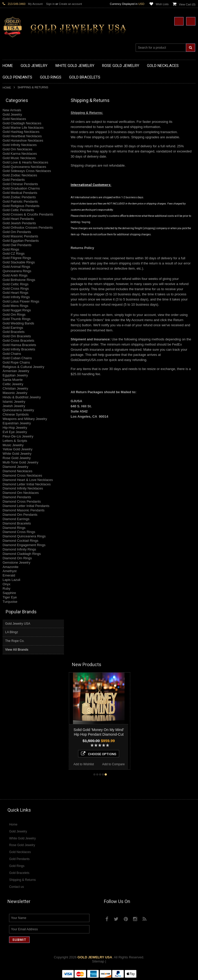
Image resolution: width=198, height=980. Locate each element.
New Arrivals (12, 110)
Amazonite (10, 567)
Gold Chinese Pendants (20, 184)
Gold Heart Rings (15, 293)
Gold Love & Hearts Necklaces (25, 162)
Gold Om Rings (14, 315)
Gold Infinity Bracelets (19, 349)
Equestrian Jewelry (17, 423)
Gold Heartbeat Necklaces (22, 136)
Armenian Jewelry (16, 371)
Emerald (9, 575)
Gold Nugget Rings (17, 310)
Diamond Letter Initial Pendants (26, 506)
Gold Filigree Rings (17, 258)
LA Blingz (12, 632)
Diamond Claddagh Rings (22, 554)
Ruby (6, 588)
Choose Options (109, 754)
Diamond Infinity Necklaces (23, 488)
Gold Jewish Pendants (19, 223)
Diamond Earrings (16, 519)
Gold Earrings (13, 328)
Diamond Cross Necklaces (22, 475)
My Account (35, 4)
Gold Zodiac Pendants (19, 197)
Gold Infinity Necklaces (20, 145)
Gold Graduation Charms (21, 188)
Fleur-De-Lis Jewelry (18, 436)
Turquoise (10, 602)
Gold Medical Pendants (20, 193)
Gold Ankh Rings (15, 275)
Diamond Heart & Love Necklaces (28, 480)
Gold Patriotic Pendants (20, 201)
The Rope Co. (15, 641)
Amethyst (10, 571)
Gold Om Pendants (17, 232)
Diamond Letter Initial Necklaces (27, 484)
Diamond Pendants (17, 497)
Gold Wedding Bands (18, 323)
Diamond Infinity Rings (19, 549)
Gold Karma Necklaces (20, 154)
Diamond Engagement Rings (24, 545)
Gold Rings (11, 249)
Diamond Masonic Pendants (24, 510)
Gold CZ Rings (14, 253)
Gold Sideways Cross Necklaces (27, 171)
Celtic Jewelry (13, 384)
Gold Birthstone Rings (19, 280)
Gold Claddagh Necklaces (22, 123)
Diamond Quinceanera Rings (24, 536)
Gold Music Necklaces (19, 158)
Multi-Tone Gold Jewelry (20, 462)
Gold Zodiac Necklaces (20, 175)
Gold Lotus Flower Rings (21, 301)
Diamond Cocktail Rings (20, 541)
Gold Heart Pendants (18, 219)
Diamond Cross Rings (19, 532)
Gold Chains (12, 354)
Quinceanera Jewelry (18, 410)
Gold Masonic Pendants (20, 236)
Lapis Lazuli (11, 580)
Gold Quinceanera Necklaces (24, 167)
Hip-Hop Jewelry (15, 428)
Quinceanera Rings (17, 271)
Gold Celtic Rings (15, 284)
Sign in (50, 4)
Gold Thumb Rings (16, 319)
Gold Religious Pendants (21, 206)
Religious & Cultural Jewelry (23, 367)
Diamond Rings (14, 528)
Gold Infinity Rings (16, 297)
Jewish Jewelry (14, 406)
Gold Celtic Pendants (18, 210)
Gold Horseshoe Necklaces (23, 140)
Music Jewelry (13, 445)
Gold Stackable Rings (19, 262)
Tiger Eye (10, 597)
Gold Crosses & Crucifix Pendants (28, 214)
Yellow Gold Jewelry (18, 449)
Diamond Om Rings (17, 558)
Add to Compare (124, 764)
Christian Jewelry (15, 388)
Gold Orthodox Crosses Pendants (28, 227)
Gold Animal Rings (16, 267)
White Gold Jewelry (17, 454)
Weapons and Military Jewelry (25, 419)
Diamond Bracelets (17, 523)
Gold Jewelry (12, 114)
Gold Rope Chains (16, 362)
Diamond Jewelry (15, 467)
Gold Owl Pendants (17, 245)
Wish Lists (162, 4)
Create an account (70, 4)
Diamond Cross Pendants (22, 501)
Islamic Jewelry (14, 402)
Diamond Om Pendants (20, 515)
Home (7, 88)
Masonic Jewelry (15, 393)
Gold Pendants (14, 180)
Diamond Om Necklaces (21, 493)
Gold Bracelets (14, 332)
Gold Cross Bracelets (18, 341)
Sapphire (9, 593)
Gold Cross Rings (16, 289)
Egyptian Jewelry (15, 375)
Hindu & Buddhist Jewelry (22, 397)
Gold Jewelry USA (18, 624)
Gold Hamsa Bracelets (19, 345)
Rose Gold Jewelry (17, 458)
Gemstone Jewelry (16, 562)
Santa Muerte (13, 380)
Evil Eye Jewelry (15, 432)
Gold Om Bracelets (17, 336)
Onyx (6, 584)
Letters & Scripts (15, 441)
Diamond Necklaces (18, 471)
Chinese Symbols (16, 414)
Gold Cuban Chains (17, 358)
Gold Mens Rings (15, 306)
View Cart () (187, 4)
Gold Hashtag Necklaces (21, 132)
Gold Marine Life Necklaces (23, 128)
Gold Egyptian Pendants (21, 241)
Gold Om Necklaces (18, 149)
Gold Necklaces (14, 119)
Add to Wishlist (94, 764)
